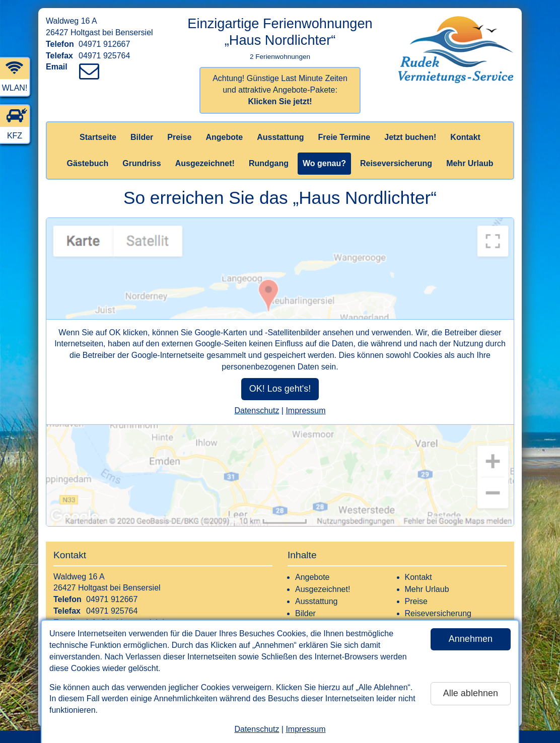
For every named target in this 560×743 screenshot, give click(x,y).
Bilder (142, 137)
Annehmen (471, 639)
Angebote (224, 137)
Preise (179, 137)
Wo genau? (324, 163)
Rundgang (269, 163)
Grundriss (142, 163)
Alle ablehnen (471, 693)
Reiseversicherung (396, 163)
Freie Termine (344, 137)
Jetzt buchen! (410, 137)
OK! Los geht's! (280, 389)
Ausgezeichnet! (205, 163)
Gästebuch (88, 163)
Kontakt (465, 137)
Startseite (98, 137)
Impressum (305, 729)
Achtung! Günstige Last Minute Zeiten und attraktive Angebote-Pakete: (280, 90)
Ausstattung (280, 137)
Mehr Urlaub (470, 163)
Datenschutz (257, 729)
